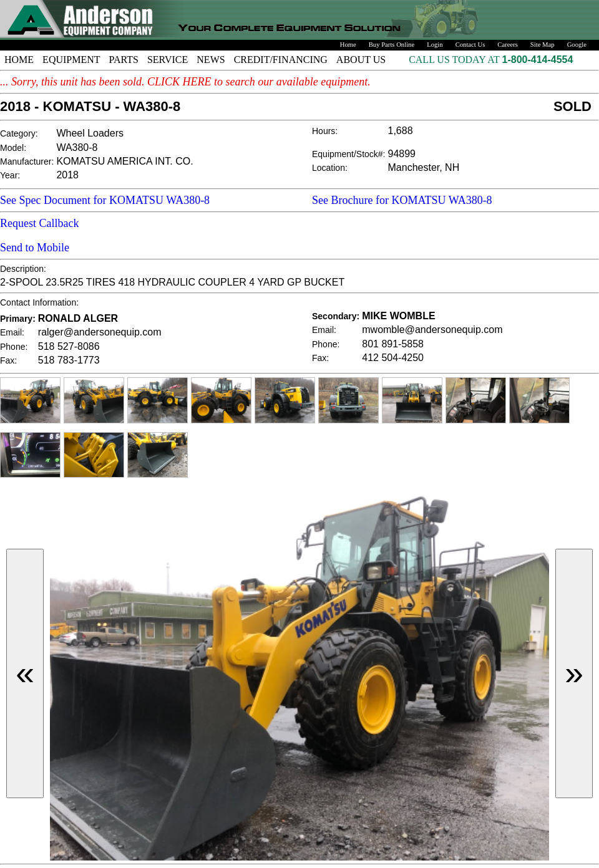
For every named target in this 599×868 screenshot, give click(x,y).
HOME (19, 60)
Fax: (8, 360)
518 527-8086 (69, 346)
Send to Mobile (35, 248)
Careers (508, 45)
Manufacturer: (27, 162)
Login (435, 45)
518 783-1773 (69, 360)
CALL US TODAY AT (455, 60)
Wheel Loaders (90, 133)
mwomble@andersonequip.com (432, 330)
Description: (23, 269)
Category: (19, 133)
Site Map (543, 45)
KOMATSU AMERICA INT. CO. (124, 161)
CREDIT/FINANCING (281, 60)
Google (577, 45)
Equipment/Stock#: (349, 154)
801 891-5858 (393, 344)
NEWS (211, 60)
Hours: (325, 131)
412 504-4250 (393, 358)
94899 (402, 154)
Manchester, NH (424, 167)
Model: (13, 148)
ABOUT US (361, 60)
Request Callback (39, 223)
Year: (10, 175)
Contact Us (470, 45)
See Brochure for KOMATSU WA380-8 (402, 200)
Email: (12, 332)
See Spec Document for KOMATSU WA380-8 (105, 200)
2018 (67, 175)
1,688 (401, 131)
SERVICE (168, 60)
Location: (330, 168)
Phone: (14, 347)
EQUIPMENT (71, 60)
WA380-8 (77, 147)
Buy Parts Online (392, 45)
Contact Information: (39, 302)
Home (348, 45)
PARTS (124, 60)
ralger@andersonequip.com (100, 332)
